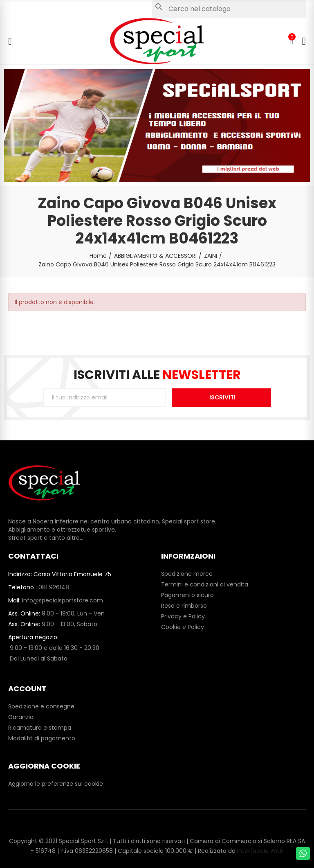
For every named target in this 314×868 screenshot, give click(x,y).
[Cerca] (229, 9)
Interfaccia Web (260, 851)
